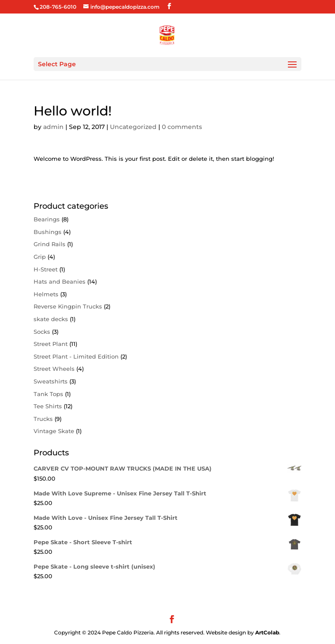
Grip (40, 257)
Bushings (48, 232)
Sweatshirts (51, 381)
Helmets (46, 294)
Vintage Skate (54, 431)
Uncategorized (133, 127)
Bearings (47, 219)
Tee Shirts (48, 406)
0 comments (182, 127)
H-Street (46, 269)
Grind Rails (50, 244)
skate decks (51, 319)
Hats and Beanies (60, 281)
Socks (42, 332)
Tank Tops (48, 394)
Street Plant (51, 344)
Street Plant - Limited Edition (76, 356)
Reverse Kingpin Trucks (68, 306)
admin (53, 127)
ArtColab (267, 632)
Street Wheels (54, 369)
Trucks (43, 419)
